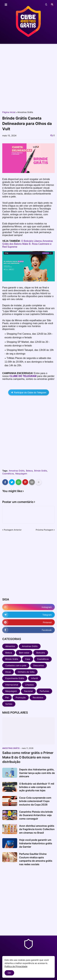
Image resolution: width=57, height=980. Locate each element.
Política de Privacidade (16, 966)
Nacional (28, 691)
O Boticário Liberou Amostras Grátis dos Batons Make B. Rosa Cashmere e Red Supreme (28, 244)
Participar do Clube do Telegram (29, 392)
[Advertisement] (28, 77)
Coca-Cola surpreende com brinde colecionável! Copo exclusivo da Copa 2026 (35, 801)
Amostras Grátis (25, 112)
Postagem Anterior (13, 530)
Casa (28, 659)
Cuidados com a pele (16, 665)
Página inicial (9, 112)
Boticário (41, 653)
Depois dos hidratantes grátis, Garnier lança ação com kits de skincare (37, 773)
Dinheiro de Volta (26, 672)
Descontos (39, 665)
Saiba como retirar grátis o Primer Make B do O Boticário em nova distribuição (28, 757)
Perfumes (44, 691)
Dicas (8, 672)
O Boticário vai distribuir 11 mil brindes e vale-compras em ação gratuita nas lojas (37, 787)
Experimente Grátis (15, 678)
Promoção (21, 697)
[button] (6, 5)
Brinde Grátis (41, 471)
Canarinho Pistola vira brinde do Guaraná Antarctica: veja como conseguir (36, 815)
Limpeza (29, 685)
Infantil (35, 678)
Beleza (29, 471)
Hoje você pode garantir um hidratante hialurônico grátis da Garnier (36, 843)
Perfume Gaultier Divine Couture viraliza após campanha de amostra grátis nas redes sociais (36, 859)
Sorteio (9, 704)
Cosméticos (8, 474)
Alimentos (10, 646)
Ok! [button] (9, 973)
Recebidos (38, 697)
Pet (7, 697)
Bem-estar (24, 653)
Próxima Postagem (44, 530)
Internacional (12, 685)
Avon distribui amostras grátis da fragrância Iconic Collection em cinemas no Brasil (37, 829)
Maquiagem (21, 474)
